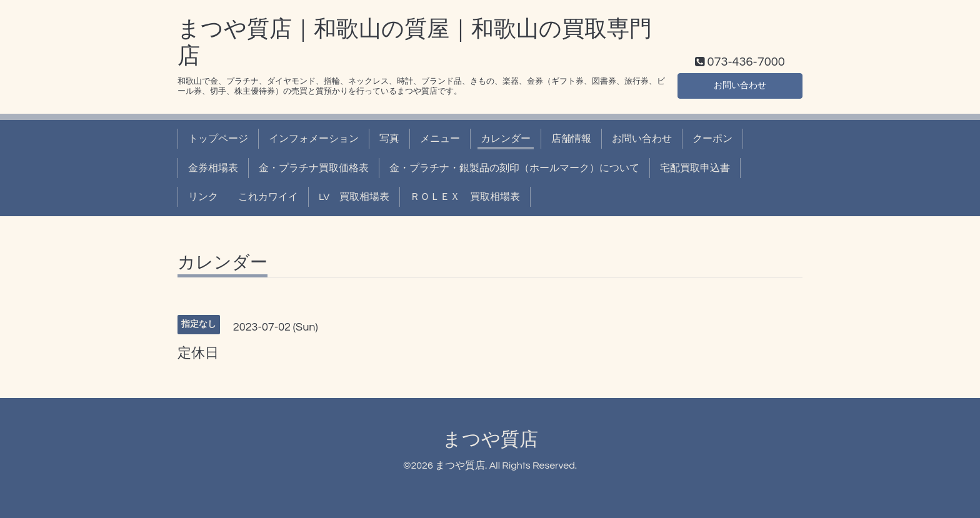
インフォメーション (314, 139)
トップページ (218, 139)
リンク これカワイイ (243, 197)
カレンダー (506, 139)
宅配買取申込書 (695, 168)
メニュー (440, 139)
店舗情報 (571, 139)
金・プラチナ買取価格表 (314, 168)
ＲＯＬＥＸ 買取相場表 (465, 197)
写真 (389, 139)
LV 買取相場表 (354, 197)
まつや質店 (490, 440)
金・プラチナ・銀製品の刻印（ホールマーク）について (514, 168)
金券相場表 (213, 168)
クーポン (712, 139)
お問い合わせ (740, 84)
